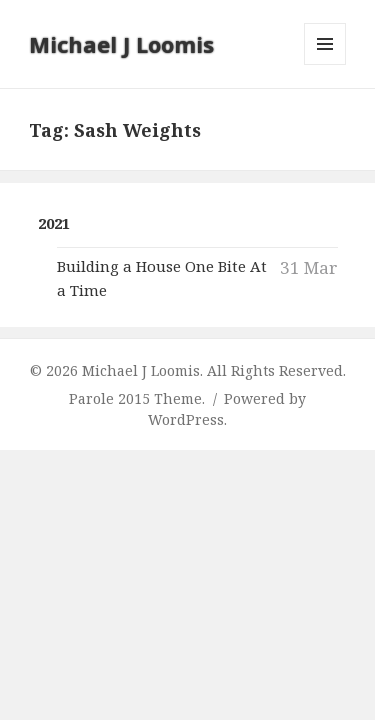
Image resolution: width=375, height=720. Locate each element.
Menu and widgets (325, 64)
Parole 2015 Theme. (139, 398)
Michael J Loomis (121, 44)
